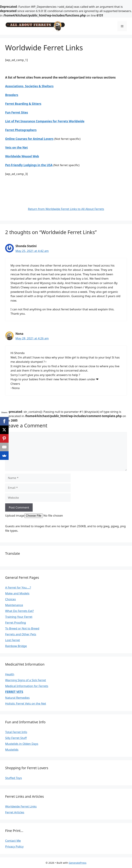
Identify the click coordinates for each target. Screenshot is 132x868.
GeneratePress (78, 863)
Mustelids (12, 750)
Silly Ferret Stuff (16, 738)
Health (10, 674)
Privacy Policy (14, 846)
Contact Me (13, 841)
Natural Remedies (17, 698)
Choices (10, 599)
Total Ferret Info (16, 732)
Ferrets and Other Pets (21, 634)
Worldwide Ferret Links (21, 806)
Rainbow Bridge (16, 646)
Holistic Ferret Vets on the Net (26, 703)
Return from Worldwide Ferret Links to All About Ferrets (66, 209)
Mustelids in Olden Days (22, 744)
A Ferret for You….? (18, 587)
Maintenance (14, 605)
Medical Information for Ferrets (27, 686)
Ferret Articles (15, 812)
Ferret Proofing (16, 623)
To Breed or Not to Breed (22, 628)
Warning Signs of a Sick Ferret (26, 680)
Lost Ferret (13, 640)
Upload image (15, 515)
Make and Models (17, 593)
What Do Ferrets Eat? (19, 611)
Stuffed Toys (13, 778)
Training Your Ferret (19, 617)
